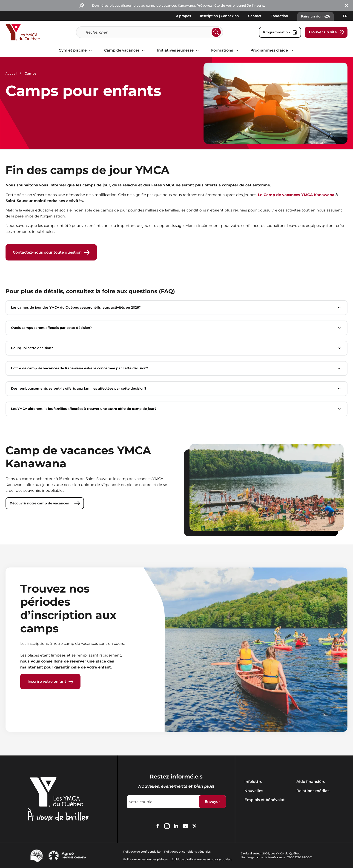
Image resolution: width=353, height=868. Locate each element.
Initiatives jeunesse (179, 50)
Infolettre (253, 782)
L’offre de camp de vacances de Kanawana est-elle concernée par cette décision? (176, 369)
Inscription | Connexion (220, 16)
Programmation (280, 32)
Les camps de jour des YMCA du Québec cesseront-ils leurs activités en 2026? (176, 308)
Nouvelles (254, 791)
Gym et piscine (76, 50)
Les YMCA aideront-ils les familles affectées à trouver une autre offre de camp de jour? (176, 409)
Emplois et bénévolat (265, 800)
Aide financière (311, 782)
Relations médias (313, 791)
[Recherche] (148, 32)
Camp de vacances (125, 50)
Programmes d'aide (272, 50)
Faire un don (316, 16)
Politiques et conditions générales (187, 852)
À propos (183, 16)
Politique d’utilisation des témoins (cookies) (202, 859)
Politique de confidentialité (142, 852)
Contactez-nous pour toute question (51, 252)
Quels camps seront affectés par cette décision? (176, 328)
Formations (225, 50)
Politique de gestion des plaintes (146, 859)
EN (345, 16)
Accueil (11, 73)
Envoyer (212, 802)
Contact (255, 16)
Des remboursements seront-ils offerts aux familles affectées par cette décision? (176, 389)
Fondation (279, 16)
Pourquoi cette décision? (176, 348)
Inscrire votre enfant (50, 682)
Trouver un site (326, 32)
